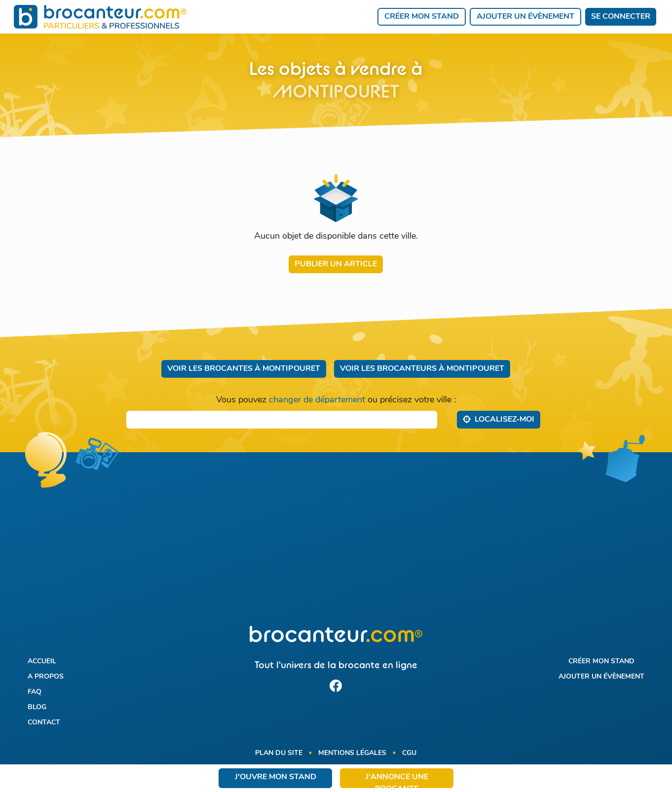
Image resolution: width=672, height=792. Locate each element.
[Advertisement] (336, 545)
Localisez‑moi (499, 419)
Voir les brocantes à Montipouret (244, 369)
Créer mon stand (422, 17)
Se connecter (621, 17)
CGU (409, 753)
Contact (44, 723)
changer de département (317, 400)
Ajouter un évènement (525, 17)
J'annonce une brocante (397, 781)
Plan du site (279, 753)
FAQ (35, 692)
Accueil (42, 662)
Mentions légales (352, 753)
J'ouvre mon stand (276, 777)
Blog (37, 707)
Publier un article (336, 264)
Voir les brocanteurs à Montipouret (422, 369)
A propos (46, 677)
